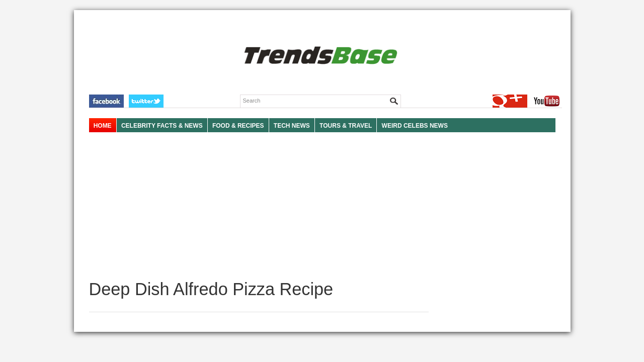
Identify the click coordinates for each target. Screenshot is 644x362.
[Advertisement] (259, 206)
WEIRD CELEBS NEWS (415, 126)
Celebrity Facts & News (162, 126)
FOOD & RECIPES (238, 126)
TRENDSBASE (319, 56)
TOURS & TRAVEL (346, 126)
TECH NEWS (292, 126)
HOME (103, 126)
